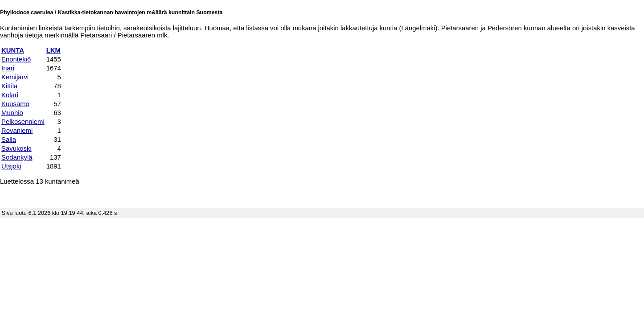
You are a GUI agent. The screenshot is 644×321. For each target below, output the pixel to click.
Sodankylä (17, 157)
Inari (8, 68)
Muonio (12, 113)
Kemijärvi (15, 77)
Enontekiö (16, 59)
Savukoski (16, 148)
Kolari (10, 95)
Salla (9, 140)
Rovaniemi (17, 131)
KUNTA (13, 50)
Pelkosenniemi (23, 122)
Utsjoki (11, 166)
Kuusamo (15, 104)
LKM (53, 50)
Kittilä (9, 86)
